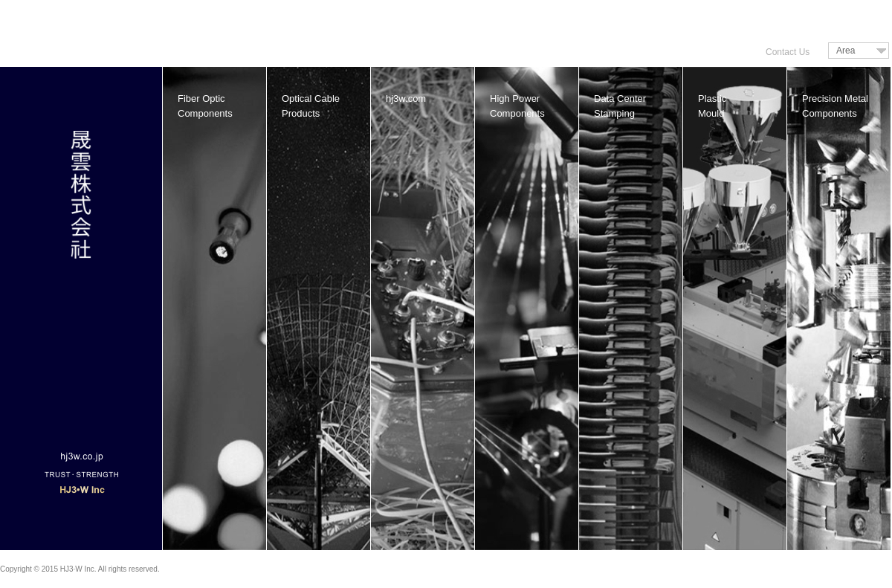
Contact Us (788, 52)
